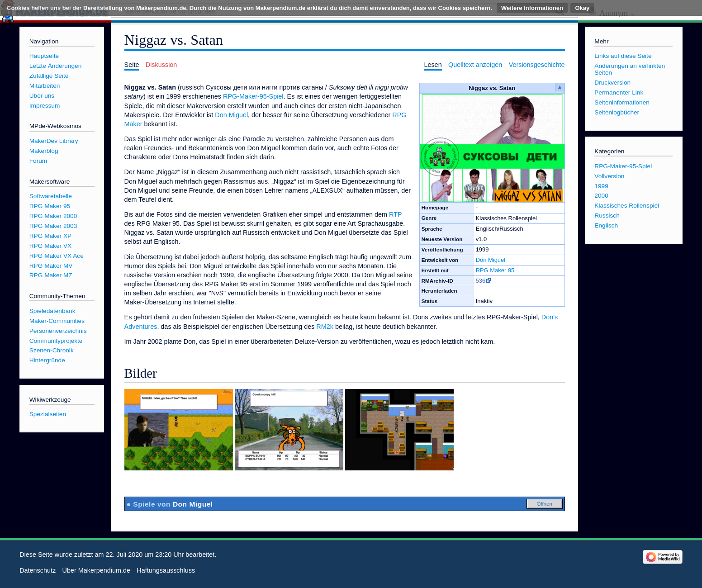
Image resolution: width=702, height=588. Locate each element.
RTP (395, 214)
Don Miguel (491, 260)
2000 (601, 196)
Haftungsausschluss (166, 570)
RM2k (325, 327)
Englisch (606, 225)
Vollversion (609, 176)
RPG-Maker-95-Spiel (253, 96)
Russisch (607, 216)
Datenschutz (38, 570)
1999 (601, 186)
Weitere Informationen (532, 8)
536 (481, 281)
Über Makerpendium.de (96, 570)
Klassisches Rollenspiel (627, 206)
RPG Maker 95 (495, 270)
